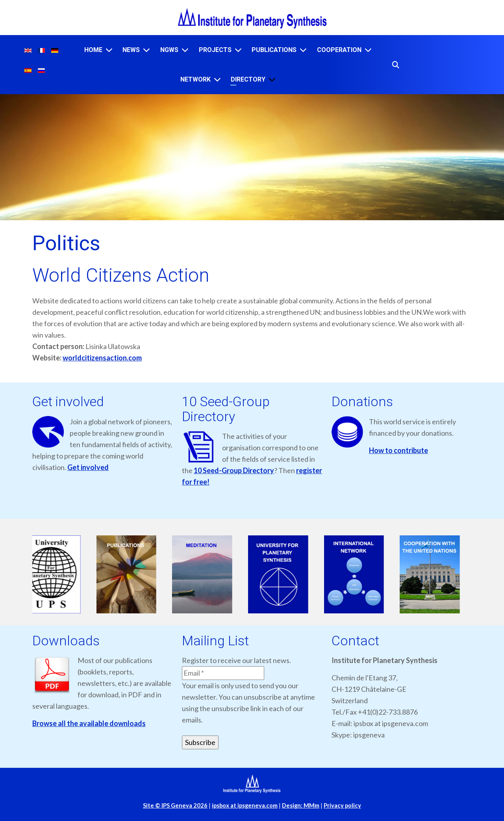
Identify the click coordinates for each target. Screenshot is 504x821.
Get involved (88, 467)
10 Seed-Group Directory (234, 470)
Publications (274, 50)
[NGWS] (185, 50)
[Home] (109, 50)
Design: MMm (301, 805)
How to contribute (398, 450)
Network (195, 79)
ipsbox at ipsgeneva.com (245, 805)
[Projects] (238, 50)
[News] (146, 50)
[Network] (217, 79)
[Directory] (272, 79)
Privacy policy (342, 805)
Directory (248, 79)
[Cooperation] (368, 50)
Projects (215, 50)
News (131, 50)
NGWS (169, 50)
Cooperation (339, 50)
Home (93, 50)
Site (175, 805)
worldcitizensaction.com (102, 358)
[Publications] (303, 50)
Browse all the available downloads (89, 723)
